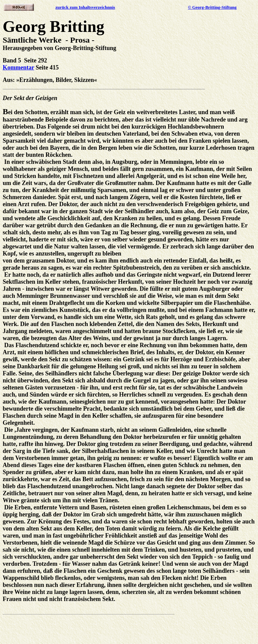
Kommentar (18, 67)
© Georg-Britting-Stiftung (212, 7)
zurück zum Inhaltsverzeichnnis (85, 7)
